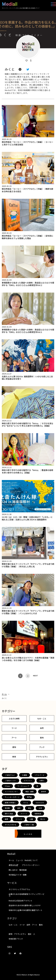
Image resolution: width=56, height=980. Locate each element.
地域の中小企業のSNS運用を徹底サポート (26, 910)
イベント (19, 819)
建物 (14, 747)
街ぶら (43, 819)
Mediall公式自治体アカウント (21, 901)
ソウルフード (39, 775)
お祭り (42, 780)
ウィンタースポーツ (12, 797)
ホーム (4, 694)
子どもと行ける (11, 825)
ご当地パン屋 (29, 825)
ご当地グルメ (10, 775)
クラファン (28, 780)
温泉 (19, 808)
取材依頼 (23, 870)
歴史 (30, 934)
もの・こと (42, 718)
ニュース (19, 860)
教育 (14, 757)
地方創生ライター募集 (18, 875)
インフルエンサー (11, 792)
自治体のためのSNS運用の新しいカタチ (25, 905)
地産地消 (38, 814)
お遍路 (25, 775)
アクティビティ (42, 757)
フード (14, 728)
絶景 (6, 819)
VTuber (7, 786)
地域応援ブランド (16, 939)
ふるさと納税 (14, 718)
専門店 (29, 797)
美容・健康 (29, 792)
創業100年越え (10, 803)
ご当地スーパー (11, 780)
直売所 (44, 792)
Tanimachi (40, 803)
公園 (31, 819)
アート (14, 738)
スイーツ (24, 814)
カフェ (26, 803)
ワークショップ (23, 786)
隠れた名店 (9, 814)
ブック (42, 747)
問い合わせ (13, 870)
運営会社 (14, 865)
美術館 (7, 808)
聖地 (42, 738)
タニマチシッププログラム (19, 889)
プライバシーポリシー (31, 865)
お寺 (40, 808)
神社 (30, 808)
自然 (42, 728)
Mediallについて (31, 860)
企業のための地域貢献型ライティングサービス (27, 895)
